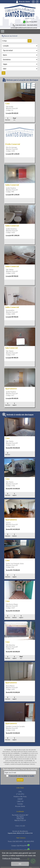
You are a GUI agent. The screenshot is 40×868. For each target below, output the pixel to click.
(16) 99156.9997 (30, 22)
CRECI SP (20, 801)
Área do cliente (24, 2)
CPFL (20, 792)
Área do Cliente (20, 806)
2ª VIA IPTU (20, 794)
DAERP (20, 799)
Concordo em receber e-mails (22, 776)
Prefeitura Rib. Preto (20, 796)
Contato (20, 804)
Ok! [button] (20, 864)
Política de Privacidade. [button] (11, 858)
